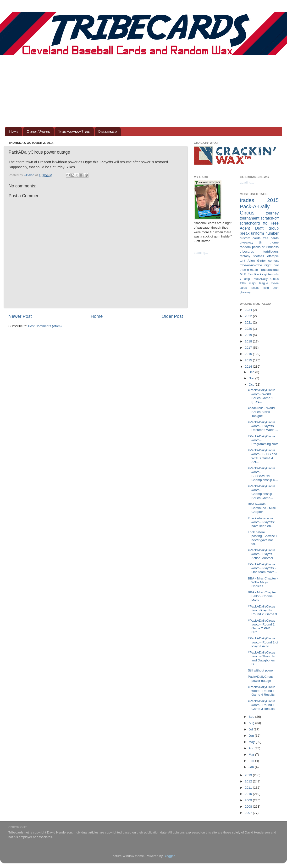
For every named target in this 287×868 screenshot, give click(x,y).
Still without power (261, 670)
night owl (272, 265)
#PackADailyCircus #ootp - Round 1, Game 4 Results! (262, 691)
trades (247, 200)
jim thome (269, 242)
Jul (251, 729)
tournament (250, 218)
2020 (249, 329)
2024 (249, 310)
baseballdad (270, 270)
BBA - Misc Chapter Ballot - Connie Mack (262, 596)
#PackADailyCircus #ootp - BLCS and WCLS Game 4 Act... (262, 456)
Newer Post (20, 316)
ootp (247, 279)
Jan (252, 767)
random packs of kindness (259, 247)
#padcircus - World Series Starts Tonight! (261, 412)
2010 (249, 794)
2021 (249, 322)
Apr (252, 748)
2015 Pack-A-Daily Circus (259, 206)
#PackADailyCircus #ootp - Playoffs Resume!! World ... (263, 426)
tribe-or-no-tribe (251, 265)
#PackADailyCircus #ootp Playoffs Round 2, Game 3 (262, 610)
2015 (249, 360)
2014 (249, 367)
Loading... (201, 253)
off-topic (273, 256)
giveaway (247, 242)
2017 (249, 348)
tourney (272, 213)
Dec (252, 372)
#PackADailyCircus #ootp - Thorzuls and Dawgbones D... (262, 658)
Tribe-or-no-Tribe (74, 131)
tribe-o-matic (249, 270)
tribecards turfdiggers (259, 252)
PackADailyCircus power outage (261, 679)
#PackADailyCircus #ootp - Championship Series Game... (262, 492)
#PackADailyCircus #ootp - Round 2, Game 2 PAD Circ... (262, 626)
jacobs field (260, 288)
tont (243, 261)
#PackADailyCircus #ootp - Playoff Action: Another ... (262, 554)
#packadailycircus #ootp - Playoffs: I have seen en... (262, 522)
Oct (252, 385)
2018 (249, 341)
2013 (249, 775)
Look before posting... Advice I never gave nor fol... (262, 538)
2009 (249, 800)
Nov (252, 378)
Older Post (172, 316)
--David (30, 175)
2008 (249, 807)
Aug (252, 723)
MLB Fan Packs (252, 274)
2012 (249, 781)
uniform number (265, 233)
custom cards (250, 238)
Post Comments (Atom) (45, 326)
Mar (252, 755)
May (252, 742)
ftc (265, 223)
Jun (252, 736)
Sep (252, 717)
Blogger (169, 856)
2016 (249, 354)
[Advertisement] (143, 91)
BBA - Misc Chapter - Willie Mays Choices (263, 582)
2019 (249, 335)
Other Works (38, 131)
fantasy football (252, 256)
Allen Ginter (257, 261)
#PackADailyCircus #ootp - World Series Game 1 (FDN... (262, 396)
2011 (249, 788)
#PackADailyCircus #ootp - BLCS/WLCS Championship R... (263, 474)
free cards (271, 238)
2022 (249, 316)
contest (273, 261)
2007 (249, 813)
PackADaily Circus (266, 279)
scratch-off (270, 218)
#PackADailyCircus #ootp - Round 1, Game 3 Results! (262, 705)
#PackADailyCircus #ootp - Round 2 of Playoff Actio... (263, 642)
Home (14, 131)
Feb (252, 761)
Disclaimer (108, 131)
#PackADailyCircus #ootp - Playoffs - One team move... (262, 568)
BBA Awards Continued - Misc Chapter (262, 508)
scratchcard (250, 223)
